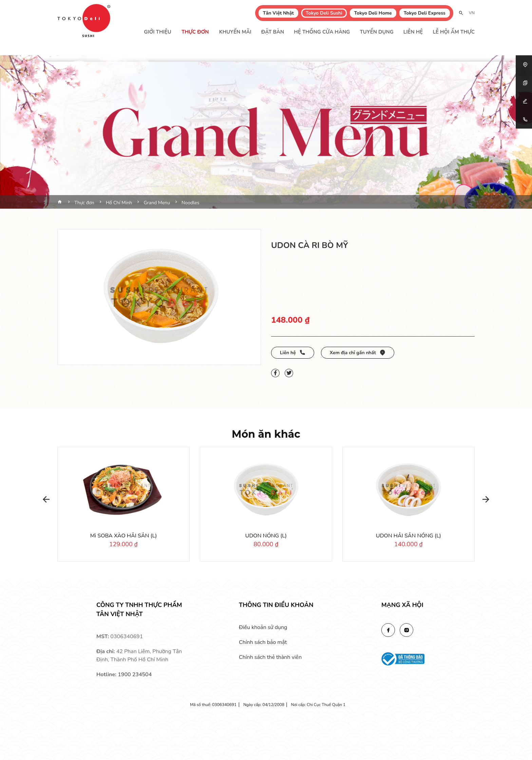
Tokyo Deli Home (373, 13)
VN (472, 13)
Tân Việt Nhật (278, 13)
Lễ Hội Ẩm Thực (454, 32)
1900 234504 (135, 674)
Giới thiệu (158, 32)
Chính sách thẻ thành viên (270, 657)
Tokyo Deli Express (425, 13)
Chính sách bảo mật (263, 642)
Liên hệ (413, 32)
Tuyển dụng (377, 32)
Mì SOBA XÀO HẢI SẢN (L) (123, 536)
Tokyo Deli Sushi (324, 13)
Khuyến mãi (235, 32)
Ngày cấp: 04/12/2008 (264, 705)
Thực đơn (195, 32)
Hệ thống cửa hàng (322, 32)
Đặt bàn (273, 32)
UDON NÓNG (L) (266, 536)
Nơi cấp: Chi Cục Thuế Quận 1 (318, 705)
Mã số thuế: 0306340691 (213, 705)
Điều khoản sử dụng (263, 627)
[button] (44, 499)
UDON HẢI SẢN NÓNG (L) (408, 536)
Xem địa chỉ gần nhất (358, 353)
